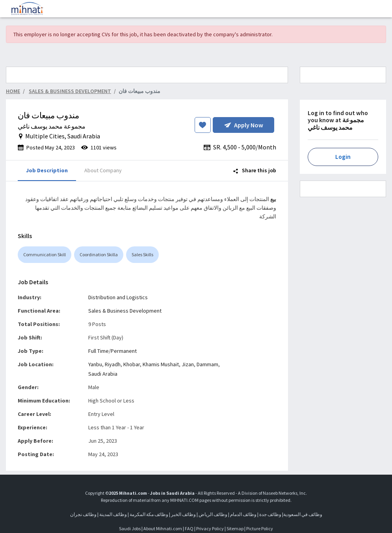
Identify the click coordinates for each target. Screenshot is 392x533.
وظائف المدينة (113, 514)
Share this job (255, 170)
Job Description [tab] (47, 170)
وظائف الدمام (243, 514)
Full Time (98, 351)
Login (343, 157)
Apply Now (244, 125)
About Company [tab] (103, 170)
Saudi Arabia (103, 374)
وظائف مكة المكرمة (149, 514)
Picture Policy (260, 528)
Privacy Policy (210, 528)
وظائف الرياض (213, 514)
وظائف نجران (83, 514)
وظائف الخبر (183, 514)
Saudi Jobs (130, 528)
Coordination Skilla (99, 254)
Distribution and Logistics (118, 297)
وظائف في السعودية (303, 514)
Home (13, 91)
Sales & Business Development (125, 311)
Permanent (124, 351)
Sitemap (235, 528)
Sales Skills (142, 254)
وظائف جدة (270, 514)
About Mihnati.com (163, 528)
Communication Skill (45, 254)
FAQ (189, 528)
